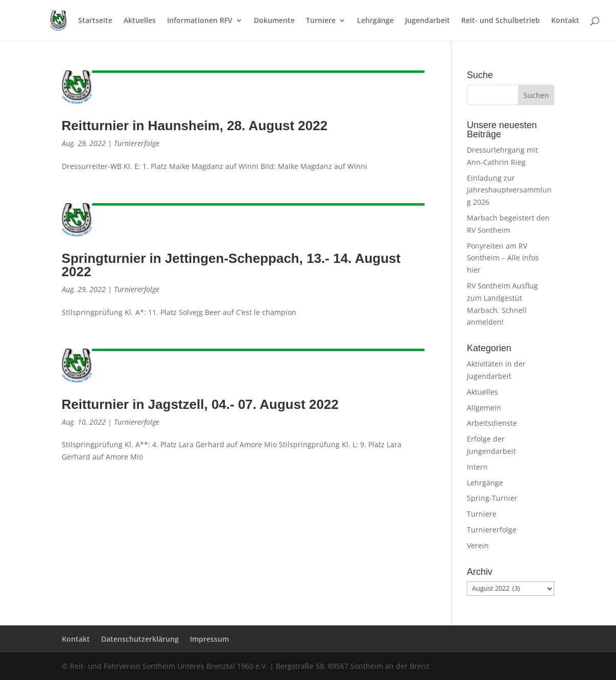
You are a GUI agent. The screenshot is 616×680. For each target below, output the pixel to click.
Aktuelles (140, 21)
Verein (478, 545)
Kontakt (565, 21)
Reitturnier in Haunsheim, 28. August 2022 (195, 126)
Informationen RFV (200, 21)
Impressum (209, 639)
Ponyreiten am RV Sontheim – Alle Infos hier (503, 258)
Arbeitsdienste (492, 423)
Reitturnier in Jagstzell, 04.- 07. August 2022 (200, 404)
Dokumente (274, 21)
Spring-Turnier (492, 498)
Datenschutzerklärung (140, 639)
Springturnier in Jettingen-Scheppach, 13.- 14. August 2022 (231, 265)
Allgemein (484, 408)
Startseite (95, 21)
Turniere (321, 21)
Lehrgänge (375, 21)
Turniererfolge (137, 143)
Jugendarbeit (428, 21)
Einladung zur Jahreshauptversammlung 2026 (509, 190)
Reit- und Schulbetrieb (501, 21)
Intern (477, 467)
